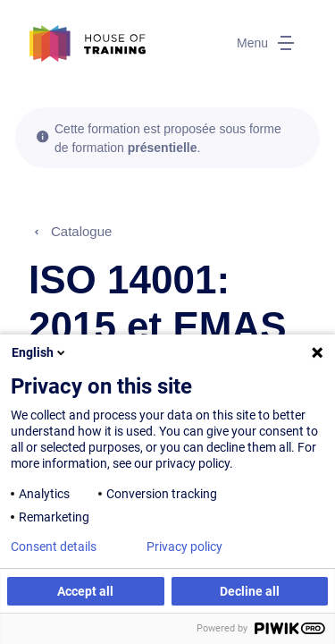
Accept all (85, 591)
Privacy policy (184, 547)
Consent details (54, 547)
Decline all (250, 591)
